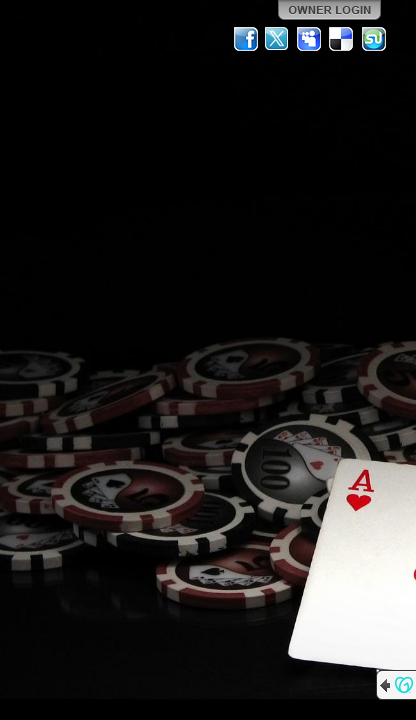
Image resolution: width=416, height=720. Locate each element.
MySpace (310, 39)
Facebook (246, 39)
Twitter (278, 39)
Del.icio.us (342, 39)
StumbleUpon (374, 39)
